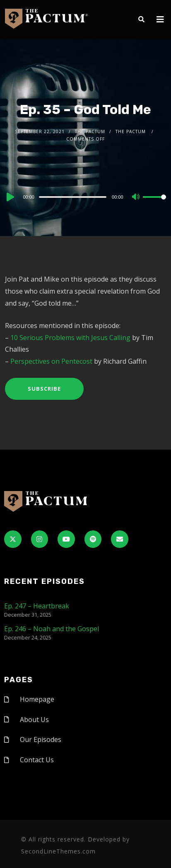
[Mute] (136, 197)
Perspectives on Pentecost (51, 361)
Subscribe (44, 389)
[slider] (73, 197)
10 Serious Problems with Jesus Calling (70, 338)
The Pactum (90, 131)
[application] (85, 197)
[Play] (10, 197)
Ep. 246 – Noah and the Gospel (52, 629)
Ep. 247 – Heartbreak (37, 606)
